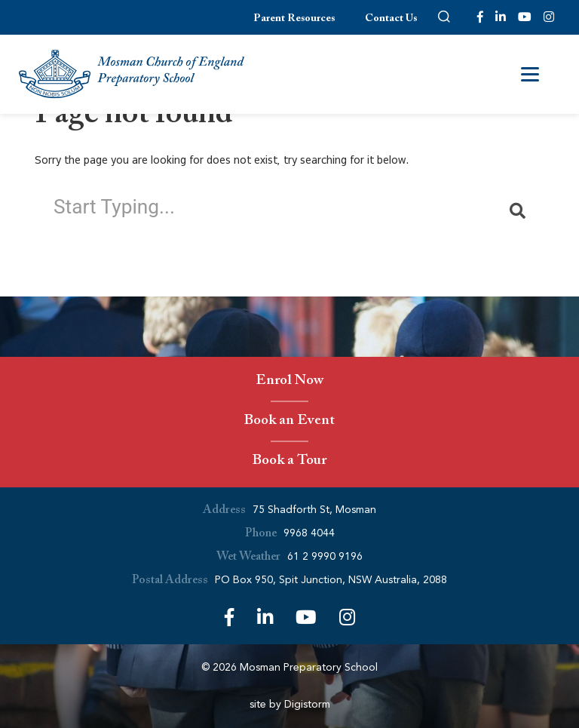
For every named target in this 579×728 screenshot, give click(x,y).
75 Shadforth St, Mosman (314, 510)
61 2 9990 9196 (325, 556)
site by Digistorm (290, 704)
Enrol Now (289, 382)
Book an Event (289, 422)
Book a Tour (289, 462)
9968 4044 (309, 533)
